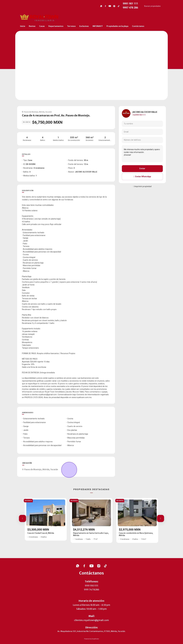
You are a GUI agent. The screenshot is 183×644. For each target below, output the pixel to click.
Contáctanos (138, 26)
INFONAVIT (98, 26)
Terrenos (71, 26)
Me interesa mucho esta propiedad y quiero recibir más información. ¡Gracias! (142, 154)
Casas (42, 26)
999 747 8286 (92, 590)
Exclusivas (84, 26)
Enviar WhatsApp (142, 177)
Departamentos (56, 26)
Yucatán (49, 112)
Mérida (42, 112)
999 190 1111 (92, 586)
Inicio (23, 26)
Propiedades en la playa (117, 26)
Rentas (32, 26)
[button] (22, 518)
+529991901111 (139, 115)
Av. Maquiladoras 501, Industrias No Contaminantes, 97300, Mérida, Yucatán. (91, 631)
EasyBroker (95, 639)
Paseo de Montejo (31, 112)
